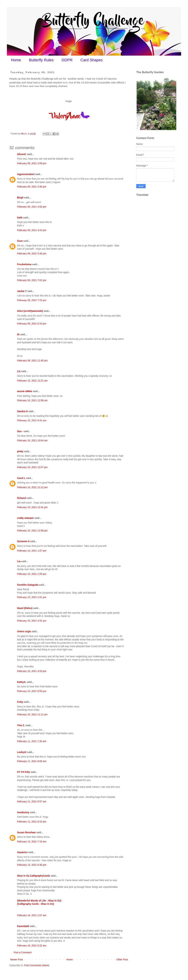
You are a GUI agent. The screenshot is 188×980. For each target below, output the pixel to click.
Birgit (20, 198)
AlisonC (22, 154)
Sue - (20, 431)
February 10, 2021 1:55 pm (32, 574)
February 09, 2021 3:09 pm (32, 163)
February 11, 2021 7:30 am (32, 741)
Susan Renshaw (26, 832)
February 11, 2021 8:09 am (32, 761)
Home (16, 60)
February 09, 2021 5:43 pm (32, 253)
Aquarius (22, 852)
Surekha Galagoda (28, 585)
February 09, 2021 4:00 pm (32, 207)
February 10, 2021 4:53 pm (32, 671)
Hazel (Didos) (25, 608)
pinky (20, 451)
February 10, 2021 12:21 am (32, 381)
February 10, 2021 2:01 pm (32, 597)
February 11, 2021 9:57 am (32, 801)
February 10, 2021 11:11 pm (32, 714)
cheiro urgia (24, 631)
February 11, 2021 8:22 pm (32, 822)
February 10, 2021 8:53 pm (32, 691)
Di (18, 334)
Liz (19, 371)
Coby (20, 702)
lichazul (21, 498)
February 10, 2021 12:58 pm (32, 531)
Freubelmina (24, 264)
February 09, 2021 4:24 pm (32, 230)
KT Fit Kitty (24, 772)
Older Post (122, 959)
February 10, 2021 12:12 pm (32, 487)
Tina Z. (21, 725)
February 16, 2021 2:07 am (32, 915)
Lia (19, 561)
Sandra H (22, 411)
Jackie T (22, 291)
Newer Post (16, 959)
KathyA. (22, 682)
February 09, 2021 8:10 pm (32, 324)
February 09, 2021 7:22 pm (32, 300)
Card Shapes (91, 60)
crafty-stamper (25, 518)
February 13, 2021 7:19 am (32, 842)
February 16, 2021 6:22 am (32, 945)
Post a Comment (23, 952)
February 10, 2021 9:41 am (32, 420)
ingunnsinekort (26, 174)
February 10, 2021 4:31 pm (32, 621)
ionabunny (23, 812)
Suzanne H (23, 541)
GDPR (67, 60)
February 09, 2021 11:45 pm (32, 361)
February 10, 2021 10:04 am (32, 440)
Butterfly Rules (41, 60)
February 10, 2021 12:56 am (32, 400)
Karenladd (23, 926)
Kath (20, 218)
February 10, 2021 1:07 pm (32, 551)
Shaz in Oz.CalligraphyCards (34, 876)
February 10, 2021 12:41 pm (32, 507)
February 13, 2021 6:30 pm (32, 865)
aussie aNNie (25, 391)
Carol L (21, 478)
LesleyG (22, 752)
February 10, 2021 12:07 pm (32, 467)
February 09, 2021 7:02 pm (32, 280)
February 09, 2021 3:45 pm (32, 187)
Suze (20, 241)
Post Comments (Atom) (37, 965)
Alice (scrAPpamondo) (30, 311)
